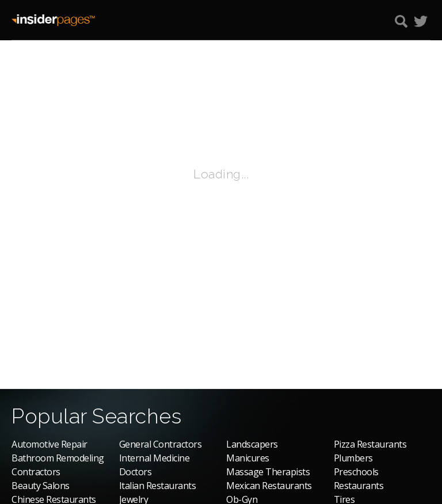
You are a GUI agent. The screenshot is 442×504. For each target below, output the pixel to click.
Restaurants (359, 486)
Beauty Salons (41, 486)
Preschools (356, 472)
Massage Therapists (268, 472)
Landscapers (252, 444)
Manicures (248, 458)
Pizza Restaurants (370, 444)
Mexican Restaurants (269, 486)
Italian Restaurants (158, 486)
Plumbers (353, 458)
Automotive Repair (49, 444)
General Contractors (161, 444)
